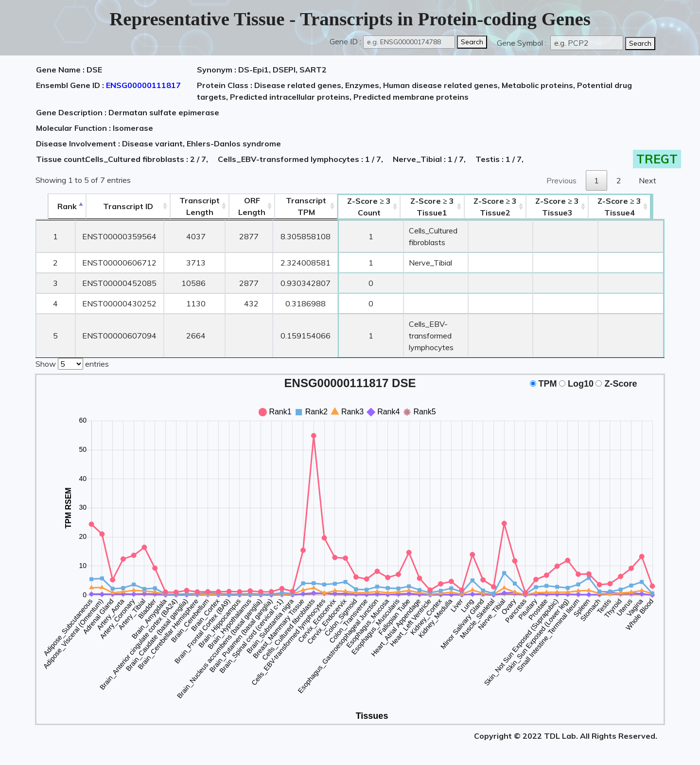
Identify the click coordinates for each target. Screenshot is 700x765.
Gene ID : (345, 41)
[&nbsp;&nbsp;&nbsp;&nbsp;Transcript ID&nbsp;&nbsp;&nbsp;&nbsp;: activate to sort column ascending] (116, 206)
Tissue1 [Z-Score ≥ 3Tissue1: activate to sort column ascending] (433, 207)
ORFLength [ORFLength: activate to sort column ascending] (241, 206)
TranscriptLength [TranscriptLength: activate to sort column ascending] (188, 206)
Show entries (72, 363)
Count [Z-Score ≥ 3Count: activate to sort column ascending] (358, 207)
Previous (561, 180)
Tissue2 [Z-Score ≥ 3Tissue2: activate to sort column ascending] (508, 207)
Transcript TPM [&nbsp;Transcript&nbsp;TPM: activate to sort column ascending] (295, 206)
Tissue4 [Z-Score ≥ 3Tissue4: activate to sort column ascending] (633, 207)
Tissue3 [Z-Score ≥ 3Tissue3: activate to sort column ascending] (570, 207)
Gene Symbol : (523, 43)
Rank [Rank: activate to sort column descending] (55, 206)
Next (647, 180)
